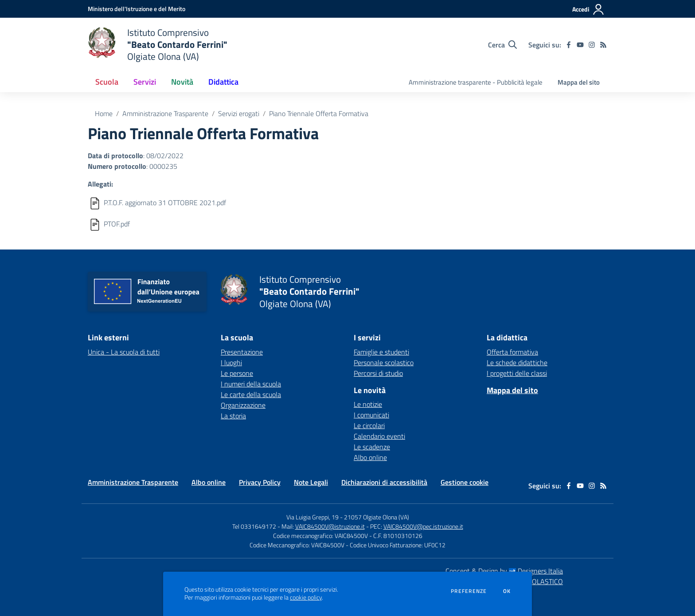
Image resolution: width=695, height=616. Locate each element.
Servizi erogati (239, 113)
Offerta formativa (512, 352)
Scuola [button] (107, 82)
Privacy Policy (260, 482)
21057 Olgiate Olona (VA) (377, 517)
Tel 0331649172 (254, 526)
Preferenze (469, 591)
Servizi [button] (145, 82)
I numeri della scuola (251, 384)
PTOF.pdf (117, 224)
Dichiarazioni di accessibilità (384, 482)
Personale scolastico (384, 363)
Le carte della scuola (251, 394)
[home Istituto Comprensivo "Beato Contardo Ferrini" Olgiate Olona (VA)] (158, 45)
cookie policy (306, 597)
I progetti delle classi (517, 373)
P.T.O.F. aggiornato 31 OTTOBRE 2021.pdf (165, 203)
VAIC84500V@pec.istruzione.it (423, 526)
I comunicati (371, 415)
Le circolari (369, 425)
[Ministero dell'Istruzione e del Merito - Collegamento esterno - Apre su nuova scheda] (137, 9)
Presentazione (242, 352)
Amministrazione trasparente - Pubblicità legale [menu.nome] (476, 82)
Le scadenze (372, 447)
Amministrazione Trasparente (165, 113)
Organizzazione (243, 405)
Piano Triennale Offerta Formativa (319, 113)
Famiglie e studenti (381, 352)
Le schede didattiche (517, 363)
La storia (233, 416)
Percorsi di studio (378, 373)
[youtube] (580, 45)
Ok (507, 591)
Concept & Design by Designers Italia (504, 571)
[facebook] (569, 45)
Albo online (370, 457)
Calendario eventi (379, 436)
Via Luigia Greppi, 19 (312, 517)
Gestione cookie (465, 482)
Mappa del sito (579, 82)
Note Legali (311, 482)
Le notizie (368, 404)
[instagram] (592, 45)
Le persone (237, 373)
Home (104, 113)
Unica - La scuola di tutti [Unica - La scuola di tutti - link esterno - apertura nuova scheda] (124, 352)
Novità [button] (182, 82)
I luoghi (231, 363)
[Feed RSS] (603, 45)
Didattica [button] (223, 82)
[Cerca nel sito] (502, 45)
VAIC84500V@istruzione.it (330, 526)
